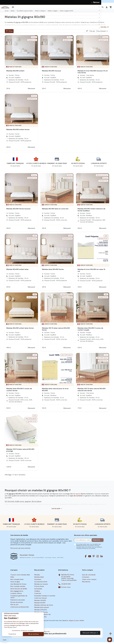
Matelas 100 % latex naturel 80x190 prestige (20, 452)
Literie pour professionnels (20, 609)
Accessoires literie (41, 584)
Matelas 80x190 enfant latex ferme (20, 330)
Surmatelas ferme (40, 619)
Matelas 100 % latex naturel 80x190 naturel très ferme (92, 391)
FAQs (12, 579)
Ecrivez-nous (66, 589)
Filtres (9, 33)
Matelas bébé (39, 579)
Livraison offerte (16, 595)
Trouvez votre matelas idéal (20, 577)
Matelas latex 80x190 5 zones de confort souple (90, 331)
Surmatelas (38, 591)
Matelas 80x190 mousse (51, 73)
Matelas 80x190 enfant (15, 73)
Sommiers (38, 581)
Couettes (38, 595)
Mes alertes (86, 584)
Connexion (86, 579)
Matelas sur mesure (41, 586)
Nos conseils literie (17, 581)
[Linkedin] (102, 558)
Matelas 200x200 (41, 612)
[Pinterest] (94, 558)
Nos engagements (17, 593)
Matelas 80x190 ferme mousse (18, 211)
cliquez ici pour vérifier (76, 622)
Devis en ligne (15, 584)
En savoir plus (15, 168)
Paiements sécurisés (18, 602)
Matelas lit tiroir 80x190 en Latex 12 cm (91, 272)
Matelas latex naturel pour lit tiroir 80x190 (55, 391)
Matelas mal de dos (41, 614)
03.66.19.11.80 (66, 586)
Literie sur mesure (41, 600)
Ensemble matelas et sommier (45, 598)
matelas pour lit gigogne (69, 506)
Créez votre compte (89, 581)
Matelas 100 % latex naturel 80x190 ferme (56, 331)
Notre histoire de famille (19, 591)
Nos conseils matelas (18, 588)
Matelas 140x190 (40, 602)
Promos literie (39, 588)
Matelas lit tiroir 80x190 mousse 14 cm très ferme (93, 74)
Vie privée (24, 557)
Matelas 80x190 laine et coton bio (55, 211)
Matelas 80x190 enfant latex (17, 271)
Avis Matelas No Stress (18, 586)
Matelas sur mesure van (42, 616)
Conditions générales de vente (19, 599)
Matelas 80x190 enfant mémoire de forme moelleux (91, 212)
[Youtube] (90, 558)
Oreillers (37, 593)
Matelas (37, 577)
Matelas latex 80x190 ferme (53, 271)
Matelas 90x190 (40, 605)
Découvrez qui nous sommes (20, 550)
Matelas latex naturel (42, 609)
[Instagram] (98, 558)
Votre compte (87, 572)
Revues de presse (17, 604)
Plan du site (14, 606)
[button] (103, 8)
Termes (31, 557)
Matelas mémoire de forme (44, 607)
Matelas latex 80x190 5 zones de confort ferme (19, 391)
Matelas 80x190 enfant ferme (18, 131)
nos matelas (96, 27)
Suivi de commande (89, 577)
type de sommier (76, 498)
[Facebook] (86, 558)
